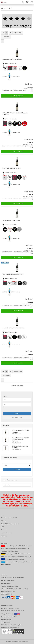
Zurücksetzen (17, 417)
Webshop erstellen (11, 642)
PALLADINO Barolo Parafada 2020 (13, 59)
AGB (2, 527)
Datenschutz (5, 530)
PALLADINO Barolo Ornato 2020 (12, 168)
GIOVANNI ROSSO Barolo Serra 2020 (13, 274)
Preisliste (4, 536)
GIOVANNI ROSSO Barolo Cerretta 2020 (14, 328)
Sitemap (3, 521)
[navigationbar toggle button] (32, 2)
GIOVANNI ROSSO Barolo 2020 (11, 220)
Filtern (17, 413)
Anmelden (17, 470)
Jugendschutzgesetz (7, 533)
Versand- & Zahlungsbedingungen (10, 524)
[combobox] (18, 33)
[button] (3, 33)
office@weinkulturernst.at (8, 614)
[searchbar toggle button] (23, 2)
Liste (19, 559)
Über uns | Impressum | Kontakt (9, 518)
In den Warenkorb (17, 96)
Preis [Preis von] (4, 396)
